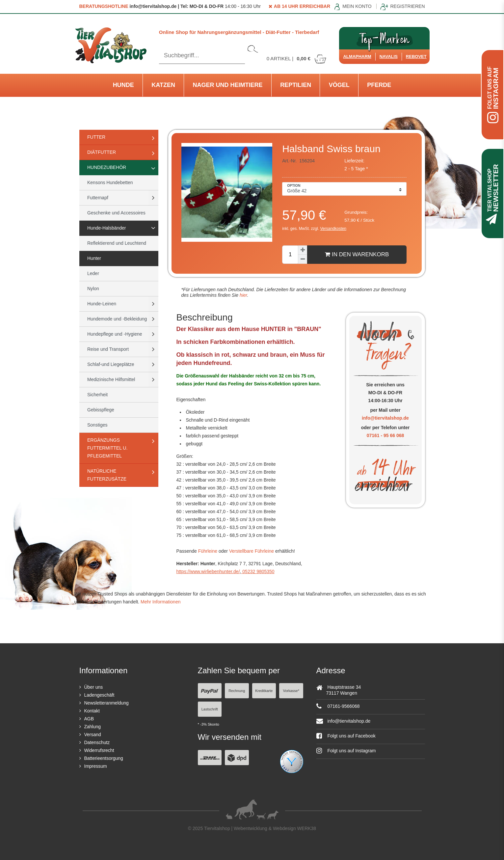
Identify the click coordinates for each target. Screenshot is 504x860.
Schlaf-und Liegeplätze (111, 364)
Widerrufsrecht (99, 750)
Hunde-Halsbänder (107, 228)
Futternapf (98, 198)
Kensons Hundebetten (110, 182)
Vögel (339, 85)
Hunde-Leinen (102, 304)
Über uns (94, 687)
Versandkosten (333, 229)
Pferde (379, 85)
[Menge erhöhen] (303, 250)
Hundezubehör (107, 167)
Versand (93, 735)
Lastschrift (210, 709)
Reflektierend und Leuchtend (117, 243)
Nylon (93, 289)
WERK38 (307, 828)
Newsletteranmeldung (106, 703)
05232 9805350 (258, 571)
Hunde (123, 85)
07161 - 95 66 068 (385, 435)
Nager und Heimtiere (228, 85)
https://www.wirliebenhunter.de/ (208, 571)
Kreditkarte (264, 691)
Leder (93, 273)
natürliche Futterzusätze (107, 475)
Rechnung (237, 691)
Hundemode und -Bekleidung (117, 319)
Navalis (389, 56)
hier (243, 295)
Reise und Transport (108, 349)
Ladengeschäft (99, 695)
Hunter (94, 258)
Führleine (208, 551)
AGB (89, 719)
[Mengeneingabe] (290, 255)
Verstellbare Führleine (252, 551)
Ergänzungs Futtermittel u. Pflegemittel (107, 448)
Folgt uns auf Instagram (346, 751)
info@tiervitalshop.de (385, 418)
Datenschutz (97, 742)
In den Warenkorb (357, 254)
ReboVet (416, 56)
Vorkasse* (291, 691)
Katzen (163, 85)
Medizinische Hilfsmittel (111, 379)
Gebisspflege (101, 410)
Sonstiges (97, 425)
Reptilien (296, 85)
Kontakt (92, 711)
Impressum (96, 766)
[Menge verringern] (303, 259)
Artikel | (297, 58)
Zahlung (93, 727)
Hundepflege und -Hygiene (115, 334)
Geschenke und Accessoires (116, 213)
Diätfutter (102, 152)
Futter (96, 137)
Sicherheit (97, 395)
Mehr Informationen (160, 602)
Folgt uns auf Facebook (346, 736)
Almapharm (357, 56)
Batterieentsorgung (104, 758)
